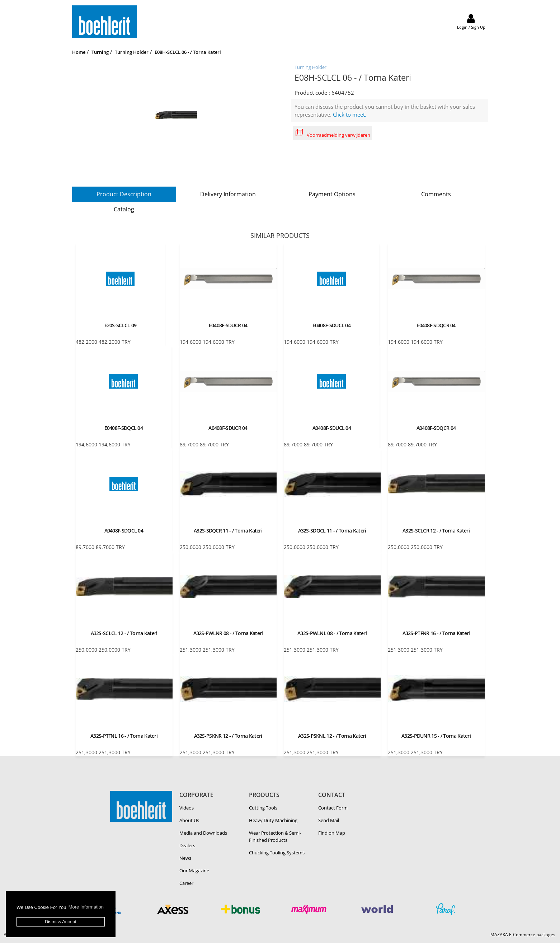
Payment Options (332, 194)
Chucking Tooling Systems (277, 853)
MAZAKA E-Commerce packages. (523, 935)
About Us (189, 820)
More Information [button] (86, 907)
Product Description (124, 194)
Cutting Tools (263, 808)
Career (186, 883)
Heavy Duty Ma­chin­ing (273, 820)
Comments (436, 194)
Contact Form (333, 808)
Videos (187, 808)
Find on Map (332, 833)
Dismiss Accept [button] (61, 922)
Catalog (124, 209)
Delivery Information (228, 194)
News (185, 858)
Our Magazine (194, 871)
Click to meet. (350, 114)
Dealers (187, 845)
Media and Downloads (203, 833)
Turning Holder (310, 67)
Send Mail (329, 820)
